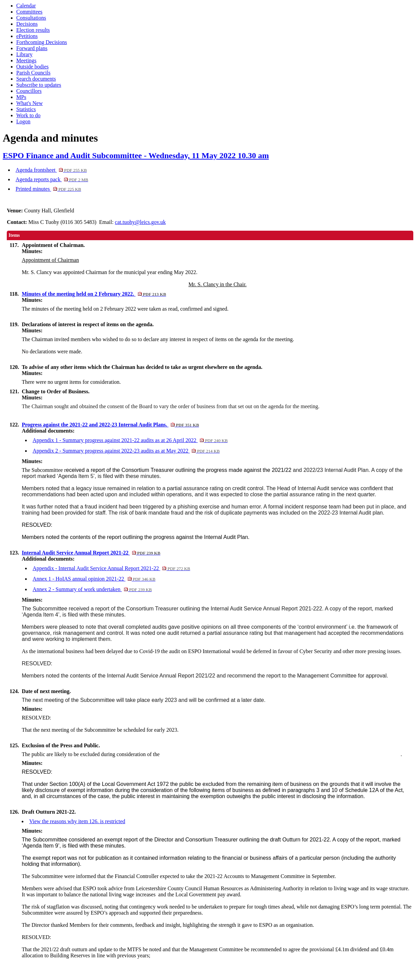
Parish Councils (33, 73)
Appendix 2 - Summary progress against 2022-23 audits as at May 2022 (126, 451)
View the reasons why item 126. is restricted (77, 821)
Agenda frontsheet (51, 170)
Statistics (26, 109)
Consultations (31, 18)
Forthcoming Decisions (42, 42)
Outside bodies (33, 67)
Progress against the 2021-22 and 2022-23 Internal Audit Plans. (110, 425)
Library (24, 54)
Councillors (29, 91)
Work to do (28, 115)
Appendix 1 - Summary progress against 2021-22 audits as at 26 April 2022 (130, 440)
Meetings (26, 60)
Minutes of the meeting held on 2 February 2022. (94, 294)
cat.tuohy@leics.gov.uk (140, 222)
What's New (29, 103)
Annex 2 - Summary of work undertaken (92, 589)
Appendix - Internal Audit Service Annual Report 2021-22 (111, 568)
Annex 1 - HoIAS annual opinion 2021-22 (94, 579)
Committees (29, 12)
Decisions (27, 24)
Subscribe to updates (39, 85)
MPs (21, 97)
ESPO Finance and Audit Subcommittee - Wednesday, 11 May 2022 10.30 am (136, 155)
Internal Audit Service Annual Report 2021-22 (91, 553)
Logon (23, 121)
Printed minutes (48, 189)
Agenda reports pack (52, 179)
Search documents (36, 79)
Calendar (26, 6)
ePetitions (27, 36)
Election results (33, 30)
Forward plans (32, 48)
